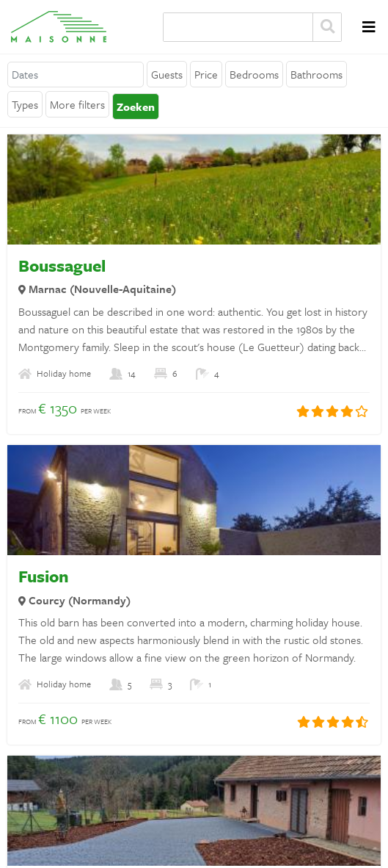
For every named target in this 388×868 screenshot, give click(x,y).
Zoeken (327, 27)
